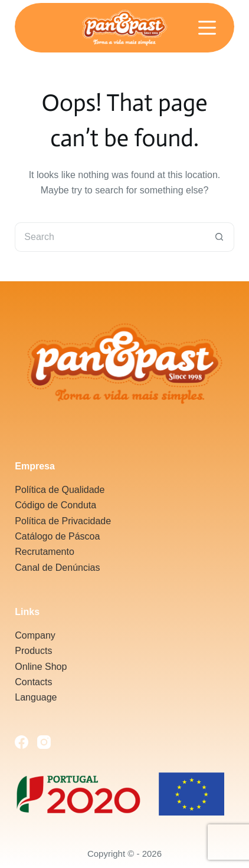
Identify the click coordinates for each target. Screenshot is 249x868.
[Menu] (207, 28)
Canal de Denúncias (57, 568)
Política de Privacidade (63, 521)
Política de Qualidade (60, 490)
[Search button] (219, 237)
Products (33, 651)
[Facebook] (22, 742)
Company (35, 635)
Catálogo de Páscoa (57, 536)
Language (36, 697)
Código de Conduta (55, 505)
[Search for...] (109, 237)
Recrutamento (45, 552)
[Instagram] (44, 742)
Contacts (33, 682)
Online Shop (41, 667)
